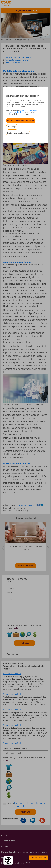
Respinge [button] (12, 127)
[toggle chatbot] (38, 859)
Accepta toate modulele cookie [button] (21, 120)
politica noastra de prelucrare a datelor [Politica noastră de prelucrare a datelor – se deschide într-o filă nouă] (21, 111)
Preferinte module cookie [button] (18, 133)
